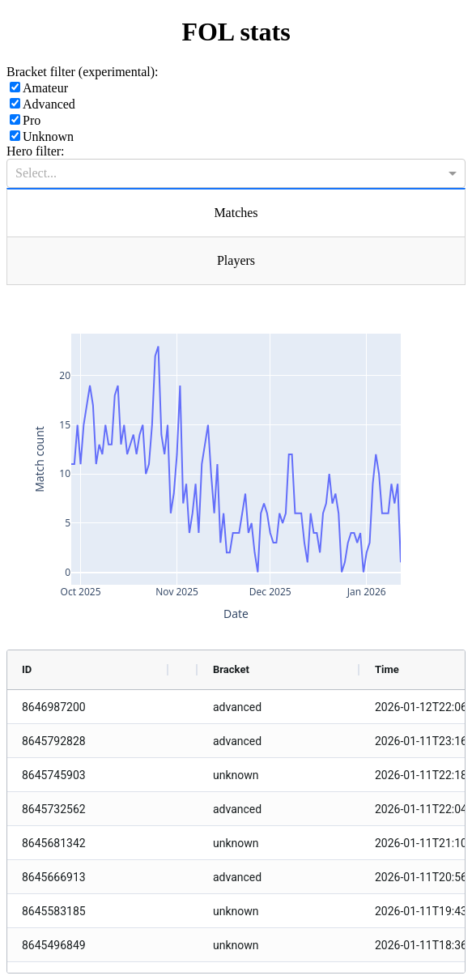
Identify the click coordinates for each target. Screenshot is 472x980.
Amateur (39, 88)
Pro (25, 120)
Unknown (42, 136)
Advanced (43, 104)
